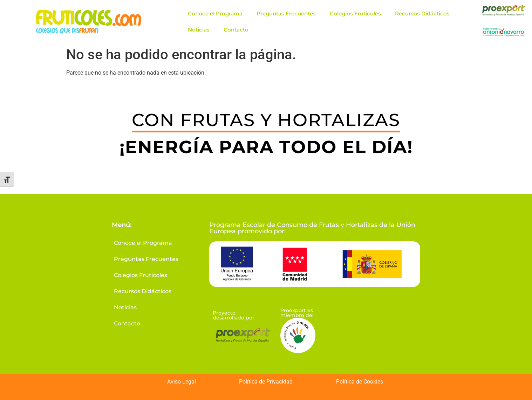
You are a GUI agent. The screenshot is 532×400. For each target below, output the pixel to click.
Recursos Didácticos (422, 13)
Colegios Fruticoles (355, 13)
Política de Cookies (360, 382)
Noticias (199, 30)
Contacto (236, 30)
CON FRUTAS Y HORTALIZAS (266, 120)
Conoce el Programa (215, 13)
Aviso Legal (182, 382)
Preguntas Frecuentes (286, 13)
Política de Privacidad (266, 382)
